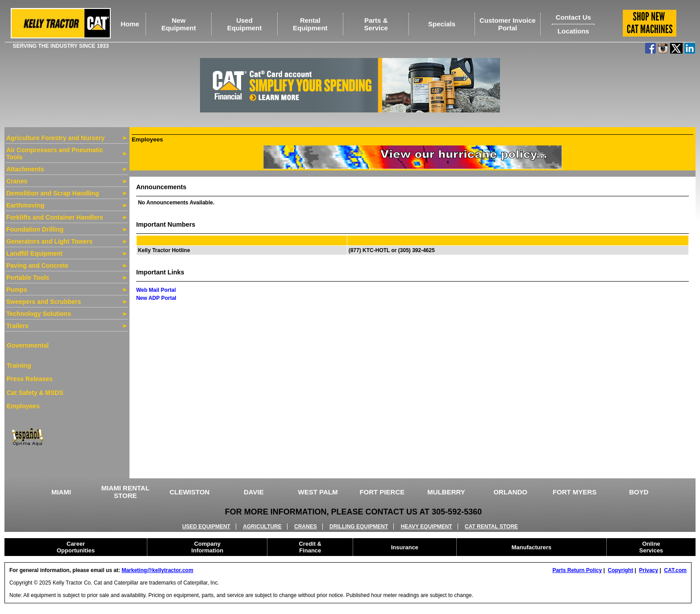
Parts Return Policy (577, 570)
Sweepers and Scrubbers (44, 302)
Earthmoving (25, 205)
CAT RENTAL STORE (491, 527)
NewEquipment (179, 24)
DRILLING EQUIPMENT (359, 527)
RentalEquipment (310, 24)
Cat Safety (22, 393)
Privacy (649, 570)
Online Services (651, 547)
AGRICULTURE (262, 527)
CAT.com (675, 570)
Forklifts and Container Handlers (55, 217)
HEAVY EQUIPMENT (427, 527)
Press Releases (30, 379)
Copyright (620, 570)
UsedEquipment (245, 24)
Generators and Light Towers (49, 241)
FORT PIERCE (382, 492)
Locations (573, 31)
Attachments (25, 169)
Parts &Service (376, 24)
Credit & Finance (310, 547)
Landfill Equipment (34, 253)
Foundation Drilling (35, 229)
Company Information (208, 547)
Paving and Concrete (37, 266)
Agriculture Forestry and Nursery (55, 138)
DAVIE (254, 492)
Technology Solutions (39, 314)
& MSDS (50, 393)
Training (19, 365)
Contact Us (573, 17)
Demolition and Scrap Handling (53, 193)
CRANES (306, 527)
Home (130, 24)
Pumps (17, 290)
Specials (442, 24)
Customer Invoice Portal (508, 24)
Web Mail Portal (156, 290)
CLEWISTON (190, 492)
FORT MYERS (575, 492)
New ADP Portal (156, 298)
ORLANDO (510, 492)
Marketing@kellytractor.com (157, 570)
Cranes (17, 181)
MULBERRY (446, 492)
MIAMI (61, 492)
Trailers (17, 326)
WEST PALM (318, 492)
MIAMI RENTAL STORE (125, 492)
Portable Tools (28, 278)
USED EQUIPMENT (206, 527)
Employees (23, 406)
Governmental (28, 345)
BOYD (639, 492)
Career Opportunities (76, 547)
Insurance (405, 547)
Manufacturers (532, 547)
